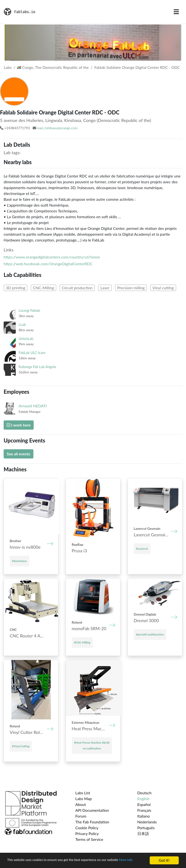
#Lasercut (142, 549)
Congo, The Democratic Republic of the (53, 67)
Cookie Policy (87, 828)
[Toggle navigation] (176, 12)
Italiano (144, 816)
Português (146, 828)
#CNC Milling (82, 642)
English (143, 799)
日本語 (143, 833)
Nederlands (147, 822)
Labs (8, 67)
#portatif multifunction (150, 634)
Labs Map (84, 799)
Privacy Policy (87, 833)
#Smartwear (19, 561)
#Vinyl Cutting (21, 746)
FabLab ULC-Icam (32, 353)
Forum (81, 816)
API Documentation (92, 810)
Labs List (83, 793)
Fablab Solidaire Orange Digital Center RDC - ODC (137, 67)
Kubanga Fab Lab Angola (37, 367)
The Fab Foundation (92, 822)
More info (15, 863)
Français (144, 810)
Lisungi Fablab (29, 310)
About (81, 804)
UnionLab (26, 339)
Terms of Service (89, 839)
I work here (19, 425)
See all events (19, 454)
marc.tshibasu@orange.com (57, 128)
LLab (22, 325)
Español (144, 804)
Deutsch (144, 793)
